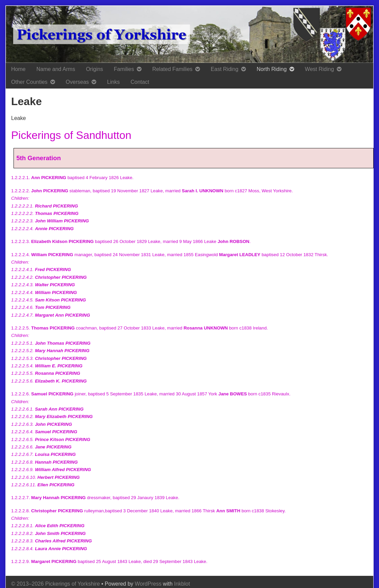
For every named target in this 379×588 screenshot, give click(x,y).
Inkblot (182, 584)
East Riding (225, 69)
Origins (94, 69)
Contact (140, 82)
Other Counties (29, 82)
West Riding (320, 69)
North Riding (272, 69)
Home (18, 69)
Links (113, 82)
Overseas (77, 82)
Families (124, 69)
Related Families (172, 69)
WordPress (148, 584)
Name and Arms (56, 69)
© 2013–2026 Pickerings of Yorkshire (56, 584)
